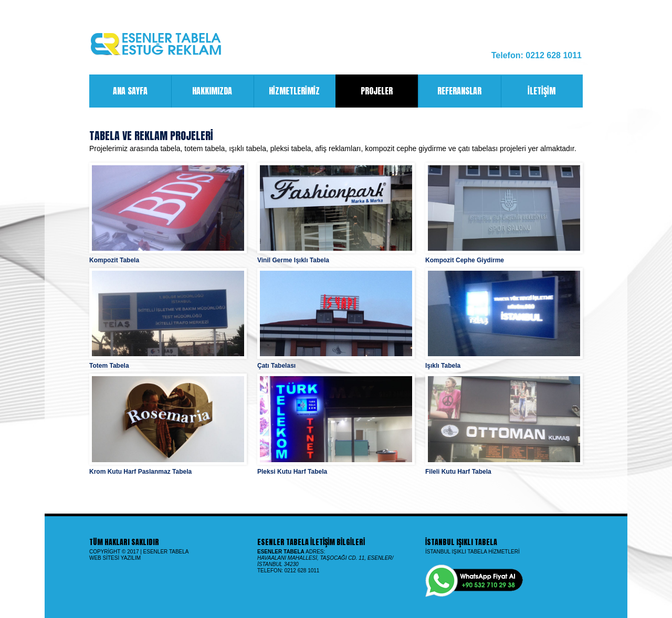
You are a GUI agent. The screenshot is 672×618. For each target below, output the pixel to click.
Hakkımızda (201, 91)
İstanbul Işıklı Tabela (461, 542)
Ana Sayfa (118, 91)
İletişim (528, 91)
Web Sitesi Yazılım (115, 558)
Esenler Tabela (166, 552)
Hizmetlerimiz (286, 91)
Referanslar (450, 91)
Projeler (377, 91)
